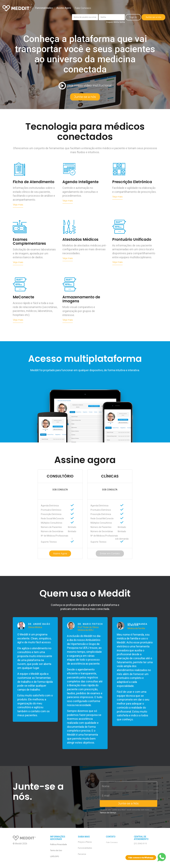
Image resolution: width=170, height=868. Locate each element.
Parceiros (82, 854)
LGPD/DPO (55, 856)
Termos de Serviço (108, 813)
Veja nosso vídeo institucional (85, 86)
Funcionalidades (44, 8)
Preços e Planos (85, 842)
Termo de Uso (56, 850)
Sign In (133, 17)
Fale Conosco (83, 8)
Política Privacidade (58, 844)
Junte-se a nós (153, 17)
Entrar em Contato (110, 554)
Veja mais (18, 205)
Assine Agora (64, 8)
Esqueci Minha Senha (116, 22)
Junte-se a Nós (128, 803)
